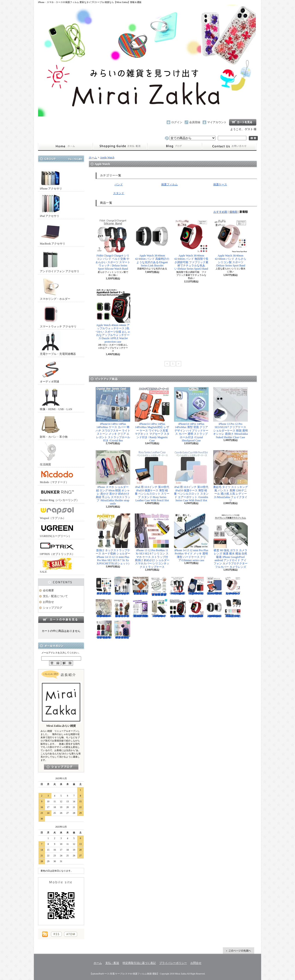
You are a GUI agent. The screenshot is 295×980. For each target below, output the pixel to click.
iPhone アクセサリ (51, 178)
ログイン (177, 122)
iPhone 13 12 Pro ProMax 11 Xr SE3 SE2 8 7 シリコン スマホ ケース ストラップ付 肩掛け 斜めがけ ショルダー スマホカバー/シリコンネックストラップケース (152, 541)
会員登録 (195, 122)
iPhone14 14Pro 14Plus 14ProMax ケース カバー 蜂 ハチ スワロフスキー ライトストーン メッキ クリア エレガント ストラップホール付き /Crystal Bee (113, 415)
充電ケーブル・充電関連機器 (58, 343)
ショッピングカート (243, 122)
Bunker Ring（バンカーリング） (59, 494)
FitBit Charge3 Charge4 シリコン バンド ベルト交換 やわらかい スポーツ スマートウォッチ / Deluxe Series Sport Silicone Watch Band (113, 245)
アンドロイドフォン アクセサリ (60, 260)
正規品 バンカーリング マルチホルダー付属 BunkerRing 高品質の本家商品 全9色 (233, 608)
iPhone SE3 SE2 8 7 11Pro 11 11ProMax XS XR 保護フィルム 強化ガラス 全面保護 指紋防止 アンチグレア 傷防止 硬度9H (141, 608)
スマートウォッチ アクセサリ (58, 316)
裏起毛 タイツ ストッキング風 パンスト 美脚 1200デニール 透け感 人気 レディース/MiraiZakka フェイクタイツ (230, 476)
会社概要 (48, 590)
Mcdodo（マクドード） (57, 476)
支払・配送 (112, 963)
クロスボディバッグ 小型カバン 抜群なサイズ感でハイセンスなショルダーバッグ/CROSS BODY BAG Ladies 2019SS (122, 608)
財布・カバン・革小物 (54, 426)
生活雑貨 (50, 454)
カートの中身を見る (61, 619)
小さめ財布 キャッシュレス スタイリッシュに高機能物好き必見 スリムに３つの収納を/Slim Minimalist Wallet (141, 586)
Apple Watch (107, 157)
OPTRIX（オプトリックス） (57, 548)
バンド (119, 184)
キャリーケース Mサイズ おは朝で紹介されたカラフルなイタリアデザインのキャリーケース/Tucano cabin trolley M (122, 630)
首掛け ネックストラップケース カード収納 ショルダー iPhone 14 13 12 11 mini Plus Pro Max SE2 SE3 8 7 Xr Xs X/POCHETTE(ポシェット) (113, 539)
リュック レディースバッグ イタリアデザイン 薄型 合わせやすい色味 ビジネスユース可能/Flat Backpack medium (104, 630)
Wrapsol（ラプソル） (57, 512)
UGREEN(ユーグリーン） (57, 530)
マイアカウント (217, 122)
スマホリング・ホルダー (55, 288)
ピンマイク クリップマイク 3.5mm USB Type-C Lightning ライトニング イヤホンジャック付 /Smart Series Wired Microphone (122, 586)
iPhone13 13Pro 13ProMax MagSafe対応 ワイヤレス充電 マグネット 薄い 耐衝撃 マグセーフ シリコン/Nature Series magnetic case (196, 586)
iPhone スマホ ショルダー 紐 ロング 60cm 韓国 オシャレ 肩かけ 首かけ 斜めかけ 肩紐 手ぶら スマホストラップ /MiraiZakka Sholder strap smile (113, 478)
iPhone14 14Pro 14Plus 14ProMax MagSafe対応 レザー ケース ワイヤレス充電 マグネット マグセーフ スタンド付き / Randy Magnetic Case (152, 415)
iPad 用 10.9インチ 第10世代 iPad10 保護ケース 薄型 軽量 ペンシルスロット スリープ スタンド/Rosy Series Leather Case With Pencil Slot (152, 476)
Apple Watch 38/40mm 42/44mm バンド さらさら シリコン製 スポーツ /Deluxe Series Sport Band (230, 243)
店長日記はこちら (61, 767)
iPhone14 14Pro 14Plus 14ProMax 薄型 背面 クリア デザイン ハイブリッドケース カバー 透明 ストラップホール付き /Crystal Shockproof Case (191, 415)
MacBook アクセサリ (53, 233)
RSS (56, 934)
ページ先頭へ (239, 951)
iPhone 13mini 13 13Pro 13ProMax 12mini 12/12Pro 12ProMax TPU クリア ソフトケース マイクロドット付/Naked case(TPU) (159, 608)
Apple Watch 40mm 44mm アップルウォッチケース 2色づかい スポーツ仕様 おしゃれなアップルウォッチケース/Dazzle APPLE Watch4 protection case (113, 316)
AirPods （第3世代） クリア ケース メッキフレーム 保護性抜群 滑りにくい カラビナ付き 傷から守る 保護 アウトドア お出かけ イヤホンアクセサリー (159, 586)
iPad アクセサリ (50, 205)
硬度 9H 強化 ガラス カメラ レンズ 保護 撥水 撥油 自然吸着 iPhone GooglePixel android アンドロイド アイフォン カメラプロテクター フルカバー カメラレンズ (230, 541)
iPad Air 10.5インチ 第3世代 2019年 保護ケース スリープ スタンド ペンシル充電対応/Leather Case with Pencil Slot (214, 586)
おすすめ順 (220, 212)
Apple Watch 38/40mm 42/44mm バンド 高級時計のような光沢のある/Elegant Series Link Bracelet (152, 243)
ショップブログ (175, 146)
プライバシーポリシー (173, 963)
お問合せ (229, 146)
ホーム (65, 146)
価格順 (233, 212)
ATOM (71, 934)
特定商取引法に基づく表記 (139, 963)
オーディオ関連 (50, 371)
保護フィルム (169, 184)
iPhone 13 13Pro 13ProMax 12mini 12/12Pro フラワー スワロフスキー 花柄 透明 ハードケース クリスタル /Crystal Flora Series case (104, 608)
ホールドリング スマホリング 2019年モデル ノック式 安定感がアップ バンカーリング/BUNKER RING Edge (104, 586)
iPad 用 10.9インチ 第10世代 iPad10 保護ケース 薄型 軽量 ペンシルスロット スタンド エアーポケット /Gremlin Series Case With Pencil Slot (191, 476)
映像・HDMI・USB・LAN (56, 398)
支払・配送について (120, 146)
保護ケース (220, 184)
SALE (57, 566)
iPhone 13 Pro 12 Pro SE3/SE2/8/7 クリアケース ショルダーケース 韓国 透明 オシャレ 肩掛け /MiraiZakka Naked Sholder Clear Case (230, 413)
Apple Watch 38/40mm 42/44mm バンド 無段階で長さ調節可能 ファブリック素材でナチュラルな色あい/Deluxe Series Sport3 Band (191, 245)
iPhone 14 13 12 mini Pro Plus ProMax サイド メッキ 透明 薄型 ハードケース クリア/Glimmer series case (191, 538)
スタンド (119, 193)
